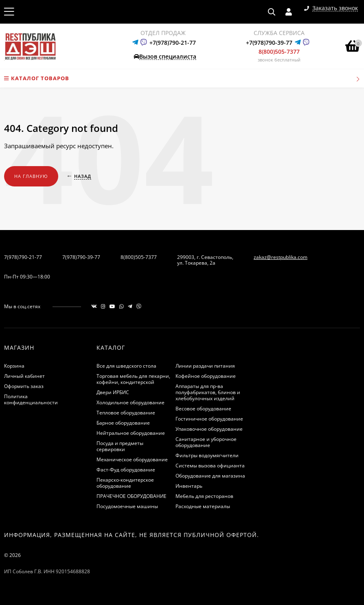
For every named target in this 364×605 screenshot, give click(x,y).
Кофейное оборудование (206, 376)
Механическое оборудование (132, 459)
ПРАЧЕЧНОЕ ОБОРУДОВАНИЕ (132, 496)
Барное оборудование (123, 423)
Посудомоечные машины (127, 506)
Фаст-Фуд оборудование (126, 470)
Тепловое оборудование (126, 413)
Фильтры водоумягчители (207, 455)
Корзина (14, 366)
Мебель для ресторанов (204, 496)
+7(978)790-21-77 (173, 43)
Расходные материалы (203, 506)
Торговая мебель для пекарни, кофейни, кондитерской (133, 379)
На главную (31, 176)
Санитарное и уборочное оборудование (206, 442)
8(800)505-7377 (279, 52)
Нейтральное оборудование (131, 433)
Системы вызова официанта (210, 466)
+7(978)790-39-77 (269, 43)
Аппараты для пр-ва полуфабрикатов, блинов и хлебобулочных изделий (208, 392)
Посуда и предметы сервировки (120, 446)
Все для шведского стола (126, 366)
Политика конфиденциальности (31, 399)
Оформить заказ (24, 386)
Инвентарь (189, 486)
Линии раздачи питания (205, 366)
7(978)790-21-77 (23, 257)
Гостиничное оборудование (209, 419)
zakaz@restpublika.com (281, 257)
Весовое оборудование (203, 409)
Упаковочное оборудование (209, 429)
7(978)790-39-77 (81, 257)
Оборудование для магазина (210, 476)
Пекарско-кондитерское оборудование (125, 483)
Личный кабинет (24, 376)
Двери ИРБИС (113, 392)
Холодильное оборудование (130, 402)
